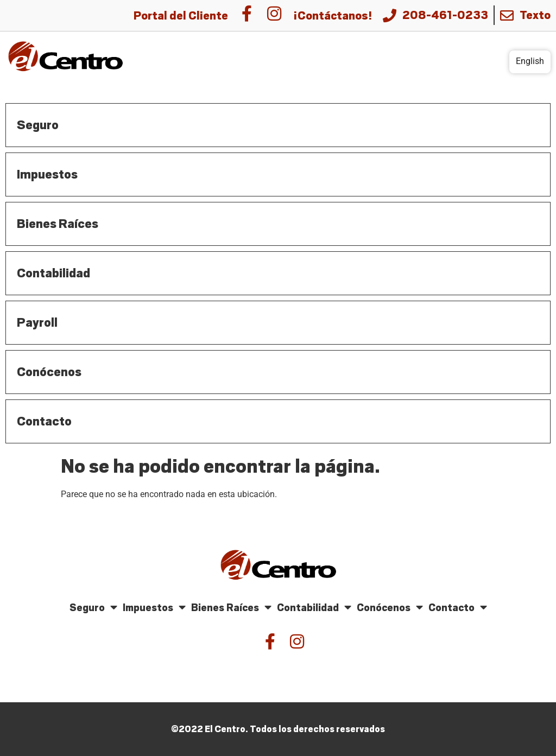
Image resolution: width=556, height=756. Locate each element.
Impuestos (154, 608)
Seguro (93, 608)
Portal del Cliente (181, 16)
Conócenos (390, 608)
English (530, 61)
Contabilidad (314, 608)
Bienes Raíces (231, 608)
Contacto (458, 608)
